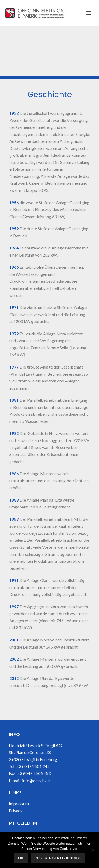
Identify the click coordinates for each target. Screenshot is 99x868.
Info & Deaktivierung (58, 858)
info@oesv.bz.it (36, 780)
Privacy (16, 810)
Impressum (19, 804)
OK (21, 858)
